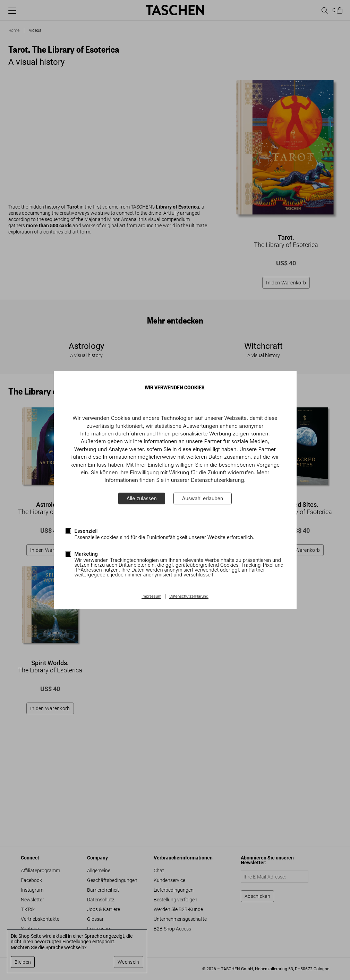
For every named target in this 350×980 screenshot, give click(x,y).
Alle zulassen (142, 498)
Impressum (151, 597)
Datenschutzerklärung (189, 597)
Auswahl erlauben (203, 498)
